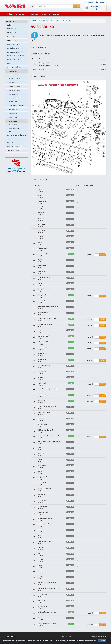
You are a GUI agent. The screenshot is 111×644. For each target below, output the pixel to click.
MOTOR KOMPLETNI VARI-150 (48, 624)
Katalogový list (44, 63)
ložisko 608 (41, 418)
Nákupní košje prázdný (94, 8)
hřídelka (41, 577)
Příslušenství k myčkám (17, 106)
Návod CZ (42, 69)
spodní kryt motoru (44, 489)
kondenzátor (42, 301)
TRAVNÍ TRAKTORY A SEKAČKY (14, 130)
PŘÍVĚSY (10, 143)
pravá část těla (43, 348)
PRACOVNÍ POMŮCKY (14, 147)
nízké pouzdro (43, 383)
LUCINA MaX (11, 37)
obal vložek (42, 571)
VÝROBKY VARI (12, 71)
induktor (41, 289)
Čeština (101, 2)
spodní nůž (42, 195)
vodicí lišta (41, 225)
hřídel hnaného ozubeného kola (48, 588)
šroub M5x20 (42, 500)
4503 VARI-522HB (15, 79)
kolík (39, 330)
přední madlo (42, 354)
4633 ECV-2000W (14, 86)
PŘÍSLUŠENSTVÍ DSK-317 (15, 52)
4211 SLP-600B (14, 125)
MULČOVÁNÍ (11, 29)
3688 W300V (13, 113)
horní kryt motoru (44, 412)
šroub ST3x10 (42, 424)
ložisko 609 (41, 454)
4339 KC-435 (13, 83)
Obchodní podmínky (99, 637)
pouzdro (41, 242)
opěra (40, 471)
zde (95, 641)
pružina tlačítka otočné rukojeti (48, 307)
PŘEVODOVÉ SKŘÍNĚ (14, 60)
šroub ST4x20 (42, 248)
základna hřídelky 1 (44, 336)
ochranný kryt (42, 360)
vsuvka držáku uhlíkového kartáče (49, 442)
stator (40, 459)
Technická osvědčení (50, 14)
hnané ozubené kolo (45, 524)
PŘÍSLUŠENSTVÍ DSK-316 (15, 48)
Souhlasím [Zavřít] (102, 641)
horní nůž (41, 219)
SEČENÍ (10, 25)
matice (40, 553)
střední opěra (42, 506)
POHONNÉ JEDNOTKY (14, 44)
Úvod (9, 14)
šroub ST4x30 (42, 606)
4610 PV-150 (13, 102)
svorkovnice (42, 272)
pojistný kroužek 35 (44, 541)
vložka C (41, 565)
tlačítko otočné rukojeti (45, 324)
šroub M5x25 (42, 201)
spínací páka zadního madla (47, 318)
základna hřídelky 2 (44, 342)
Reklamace (33, 14)
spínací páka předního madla (47, 407)
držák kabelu (42, 266)
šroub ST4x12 (42, 371)
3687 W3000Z (13, 109)
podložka (41, 207)
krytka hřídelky (43, 313)
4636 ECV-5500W (14, 98)
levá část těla (42, 401)
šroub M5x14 (42, 230)
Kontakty (67, 637)
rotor (40, 448)
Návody (20, 14)
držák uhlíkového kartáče (46, 430)
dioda (40, 618)
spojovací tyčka (43, 477)
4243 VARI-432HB (15, 75)
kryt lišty (41, 189)
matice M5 (41, 213)
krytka (40, 260)
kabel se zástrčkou (44, 277)
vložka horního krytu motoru (47, 389)
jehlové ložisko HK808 (45, 518)
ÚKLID (9, 63)
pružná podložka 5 (44, 512)
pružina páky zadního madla (47, 612)
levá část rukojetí (43, 395)
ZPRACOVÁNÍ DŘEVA (14, 67)
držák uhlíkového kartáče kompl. (48, 436)
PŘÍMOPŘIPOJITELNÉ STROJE (17, 135)
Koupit (102, 255)
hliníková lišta (42, 236)
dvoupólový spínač (44, 295)
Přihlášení (89, 2)
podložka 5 (41, 495)
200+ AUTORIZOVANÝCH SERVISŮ (16, 169)
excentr (40, 530)
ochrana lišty (42, 377)
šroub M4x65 (42, 465)
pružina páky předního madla (47, 583)
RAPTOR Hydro (12, 40)
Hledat (76, 6)
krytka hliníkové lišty (45, 365)
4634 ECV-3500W (14, 90)
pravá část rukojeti (44, 254)
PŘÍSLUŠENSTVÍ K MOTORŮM (17, 56)
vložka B (41, 559)
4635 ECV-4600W (14, 94)
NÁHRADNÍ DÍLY (11, 21)
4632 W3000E (13, 117)
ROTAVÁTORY (11, 33)
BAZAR (9, 139)
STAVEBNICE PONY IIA (14, 150)
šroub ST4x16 (42, 594)
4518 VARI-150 (14, 121)
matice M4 (41, 600)
